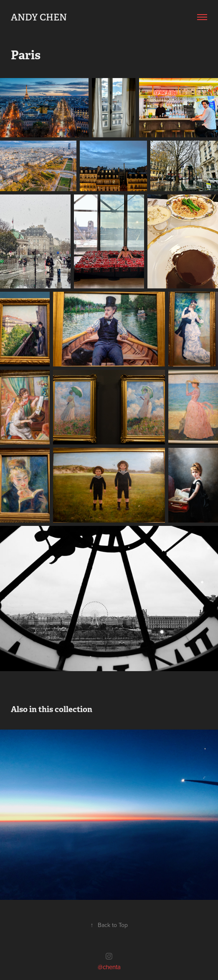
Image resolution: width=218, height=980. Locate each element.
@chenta (109, 967)
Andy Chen (39, 17)
